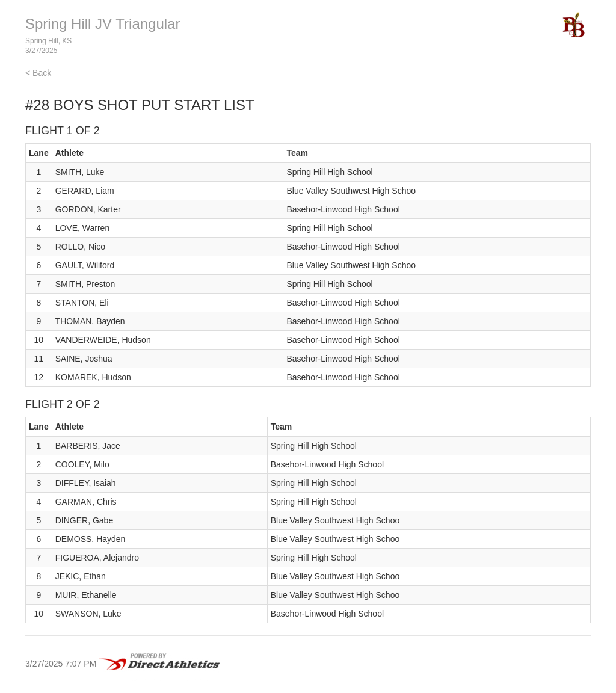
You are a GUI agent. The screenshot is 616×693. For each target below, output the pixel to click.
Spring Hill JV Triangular (103, 24)
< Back (38, 73)
